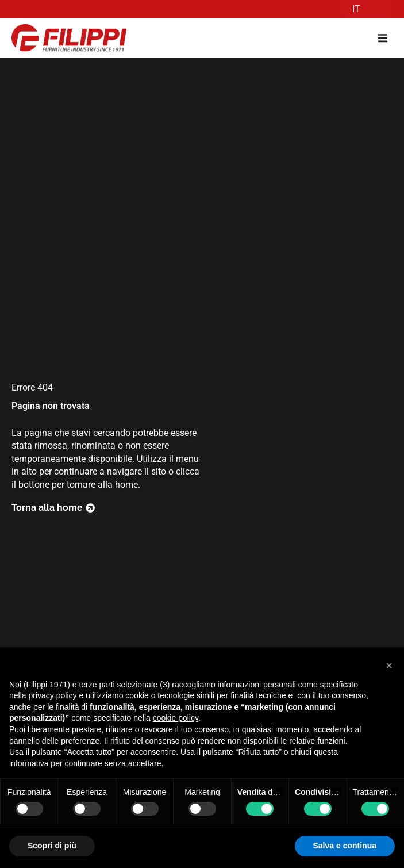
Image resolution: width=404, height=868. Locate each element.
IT (356, 9)
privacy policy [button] (52, 695)
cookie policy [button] (176, 718)
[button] (382, 38)
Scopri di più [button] (52, 846)
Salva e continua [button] (345, 846)
